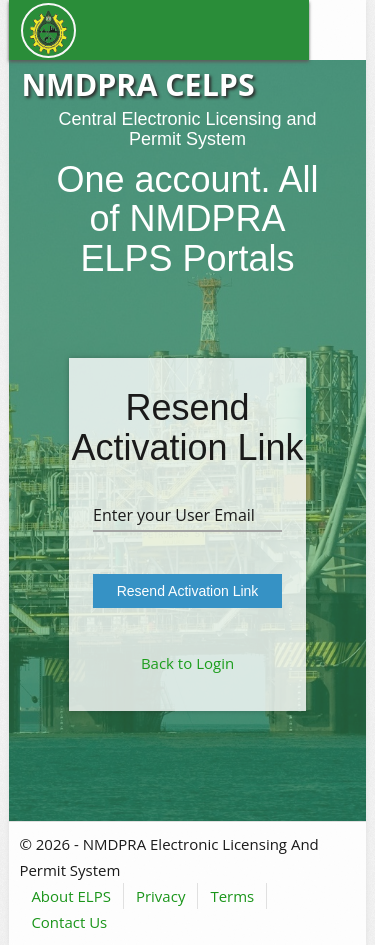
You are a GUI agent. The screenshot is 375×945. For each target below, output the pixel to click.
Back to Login (187, 663)
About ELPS (71, 896)
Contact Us (69, 922)
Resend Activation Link (188, 591)
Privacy (160, 896)
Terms (232, 896)
